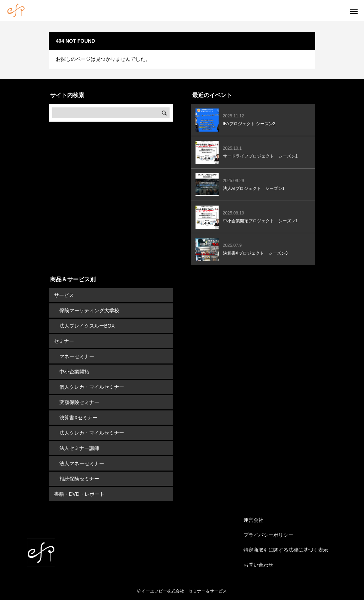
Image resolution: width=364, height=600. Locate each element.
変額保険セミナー (79, 402)
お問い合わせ (258, 565)
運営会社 (253, 520)
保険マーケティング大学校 (89, 310)
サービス (64, 295)
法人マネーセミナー (82, 463)
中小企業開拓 (74, 372)
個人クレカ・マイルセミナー (92, 387)
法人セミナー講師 (79, 448)
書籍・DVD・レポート (79, 494)
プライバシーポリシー (268, 535)
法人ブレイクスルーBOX (87, 326)
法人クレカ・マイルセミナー (92, 433)
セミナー (64, 341)
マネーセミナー (77, 356)
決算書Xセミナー (78, 418)
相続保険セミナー (79, 479)
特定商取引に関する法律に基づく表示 (286, 550)
